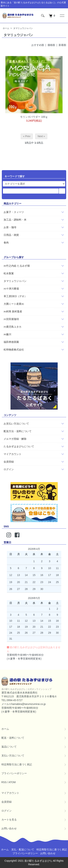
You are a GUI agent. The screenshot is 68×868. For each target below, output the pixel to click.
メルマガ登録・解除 (15, 439)
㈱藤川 (7, 334)
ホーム (6, 28)
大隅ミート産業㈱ (14, 304)
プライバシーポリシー (14, 773)
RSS (4, 782)
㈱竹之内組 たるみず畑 (17, 266)
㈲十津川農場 (11, 289)
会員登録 (9, 462)
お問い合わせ (9, 828)
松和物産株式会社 (14, 350)
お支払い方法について (16, 424)
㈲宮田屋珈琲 (11, 319)
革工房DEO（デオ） (15, 296)
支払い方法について (13, 756)
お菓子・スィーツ (14, 212)
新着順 (62, 45)
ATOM (12, 782)
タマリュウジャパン (23, 28)
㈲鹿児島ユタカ (13, 327)
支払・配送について (23, 849)
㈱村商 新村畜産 (13, 311)
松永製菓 (9, 273)
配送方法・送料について (18, 431)
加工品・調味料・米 (15, 220)
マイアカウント (13, 454)
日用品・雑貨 (11, 235)
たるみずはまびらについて (19, 446)
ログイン (9, 469)
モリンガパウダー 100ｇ (34, 117)
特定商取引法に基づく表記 (17, 764)
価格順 (51, 45)
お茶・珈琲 (10, 227)
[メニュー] (62, 16)
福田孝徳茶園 (11, 342)
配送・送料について (13, 738)
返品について (9, 747)
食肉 (6, 243)
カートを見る (9, 820)
